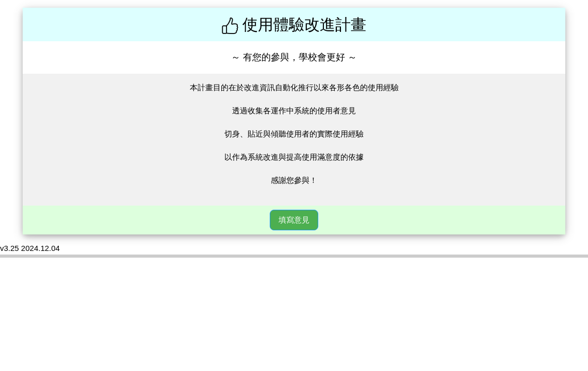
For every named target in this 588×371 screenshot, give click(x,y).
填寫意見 (294, 220)
